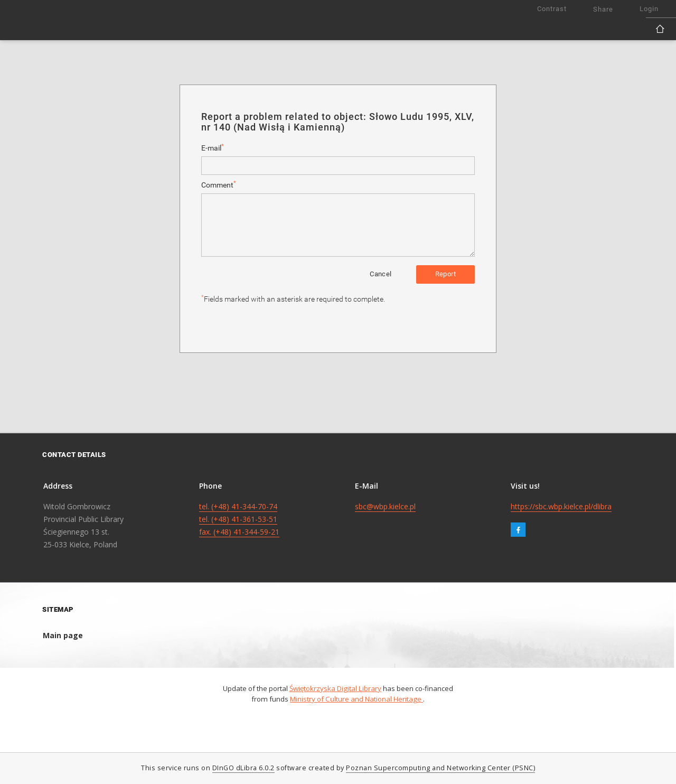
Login (649, 9)
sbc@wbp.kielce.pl (385, 506)
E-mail (213, 148)
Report (445, 274)
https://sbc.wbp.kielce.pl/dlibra (561, 506)
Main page (63, 635)
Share (603, 9)
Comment (219, 185)
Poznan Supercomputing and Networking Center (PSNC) (440, 768)
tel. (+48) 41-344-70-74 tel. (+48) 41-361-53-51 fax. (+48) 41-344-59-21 (239, 519)
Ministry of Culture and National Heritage (356, 699)
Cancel (381, 274)
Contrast (552, 9)
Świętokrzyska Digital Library (335, 688)
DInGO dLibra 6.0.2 (243, 768)
